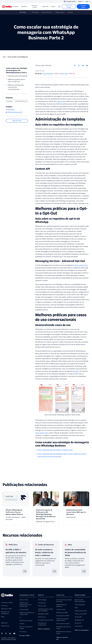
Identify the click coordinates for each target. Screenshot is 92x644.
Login (88, 1)
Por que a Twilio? (36, 7)
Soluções (25, 7)
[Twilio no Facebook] (2, 633)
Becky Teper (64, 74)
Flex (47, 433)
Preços (54, 7)
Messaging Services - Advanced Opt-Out (60, 261)
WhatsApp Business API (21, 101)
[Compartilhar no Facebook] (75, 65)
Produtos (16, 7)
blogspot (76, 371)
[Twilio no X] (7, 633)
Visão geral (35, 12)
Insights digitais (60, 12)
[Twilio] (7, 7)
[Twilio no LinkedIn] (11, 633)
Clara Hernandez (48, 74)
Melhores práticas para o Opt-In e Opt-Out (17, 81)
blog (4, 57)
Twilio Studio (40, 433)
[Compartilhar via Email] (88, 65)
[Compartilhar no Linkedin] (84, 65)
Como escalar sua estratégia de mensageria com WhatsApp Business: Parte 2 (17, 70)
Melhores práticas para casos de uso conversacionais (16, 87)
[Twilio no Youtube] (15, 633)
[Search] (59, 7)
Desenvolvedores (47, 12)
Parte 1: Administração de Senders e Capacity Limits (55, 450)
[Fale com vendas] (69, 7)
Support (81, 1)
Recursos (46, 7)
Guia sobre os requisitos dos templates (59, 125)
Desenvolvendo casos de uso (53, 325)
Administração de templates (18, 76)
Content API (43, 169)
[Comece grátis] (83, 7)
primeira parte (61, 101)
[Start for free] (17, 121)
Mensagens (10, 101)
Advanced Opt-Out (81, 265)
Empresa (70, 12)
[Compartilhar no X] (80, 65)
